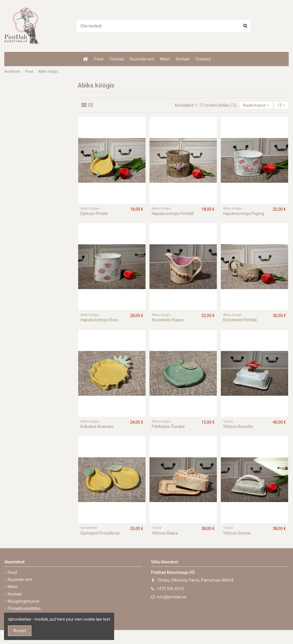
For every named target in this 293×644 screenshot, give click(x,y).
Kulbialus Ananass (97, 426)
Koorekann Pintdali (240, 320)
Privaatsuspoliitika (24, 608)
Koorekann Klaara (168, 320)
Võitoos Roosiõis (238, 426)
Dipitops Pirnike (94, 214)
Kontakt (15, 594)
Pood (12, 572)
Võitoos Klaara (165, 533)
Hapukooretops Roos (99, 320)
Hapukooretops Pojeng (244, 214)
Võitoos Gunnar (237, 533)
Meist (13, 587)
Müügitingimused (23, 601)
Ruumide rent (20, 580)
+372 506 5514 (170, 589)
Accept (20, 631)
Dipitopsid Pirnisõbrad (100, 533)
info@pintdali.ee (172, 597)
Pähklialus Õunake (168, 426)
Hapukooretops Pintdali (173, 214)
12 (281, 105)
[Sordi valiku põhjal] (256, 105)
